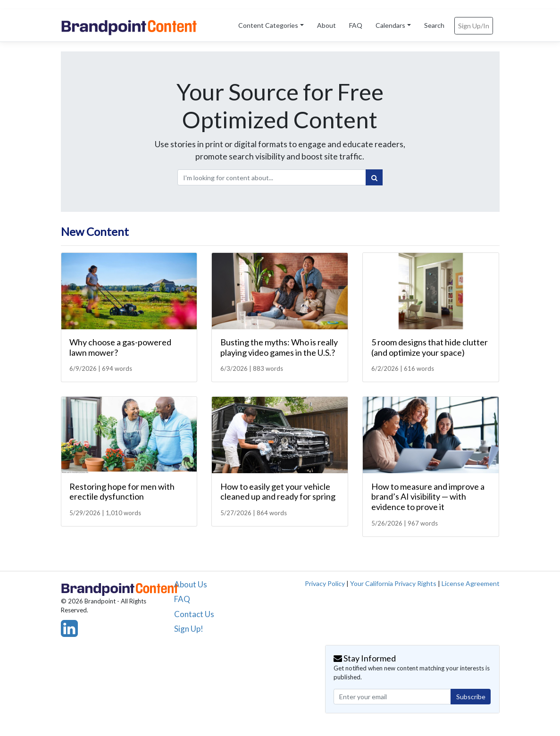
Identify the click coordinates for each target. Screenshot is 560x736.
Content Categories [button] (268, 25)
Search (434, 25)
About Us (191, 584)
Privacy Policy (325, 583)
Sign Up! (189, 629)
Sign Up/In (474, 26)
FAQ (356, 25)
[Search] (374, 177)
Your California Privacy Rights (393, 583)
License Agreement (471, 583)
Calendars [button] (390, 25)
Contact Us (194, 614)
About (326, 25)
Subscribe (471, 697)
